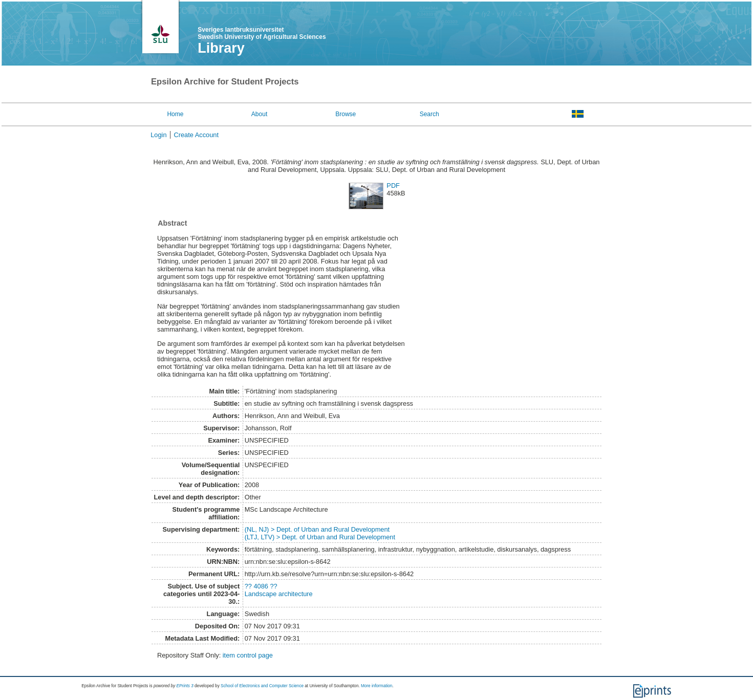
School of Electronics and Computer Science (262, 686)
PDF (393, 185)
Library (221, 48)
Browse (346, 114)
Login (158, 135)
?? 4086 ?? (261, 586)
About (259, 114)
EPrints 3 (185, 686)
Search (429, 114)
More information (376, 686)
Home (175, 114)
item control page (248, 655)
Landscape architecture (279, 594)
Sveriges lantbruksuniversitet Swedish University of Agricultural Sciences (262, 33)
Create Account (197, 135)
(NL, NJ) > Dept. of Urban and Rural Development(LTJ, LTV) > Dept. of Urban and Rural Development (320, 533)
